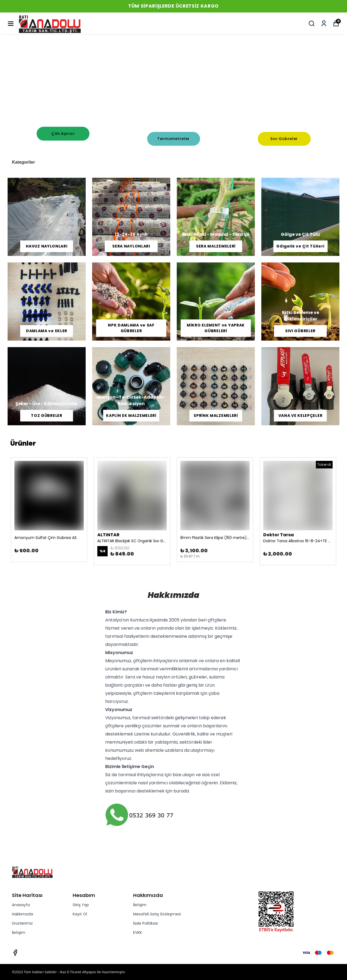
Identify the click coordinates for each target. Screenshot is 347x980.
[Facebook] (15, 953)
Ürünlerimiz (22, 923)
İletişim (19, 933)
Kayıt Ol (80, 914)
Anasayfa (21, 905)
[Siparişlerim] (324, 23)
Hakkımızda (23, 914)
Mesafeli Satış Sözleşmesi (157, 914)
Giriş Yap (81, 905)
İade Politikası (146, 923)
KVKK (138, 933)
